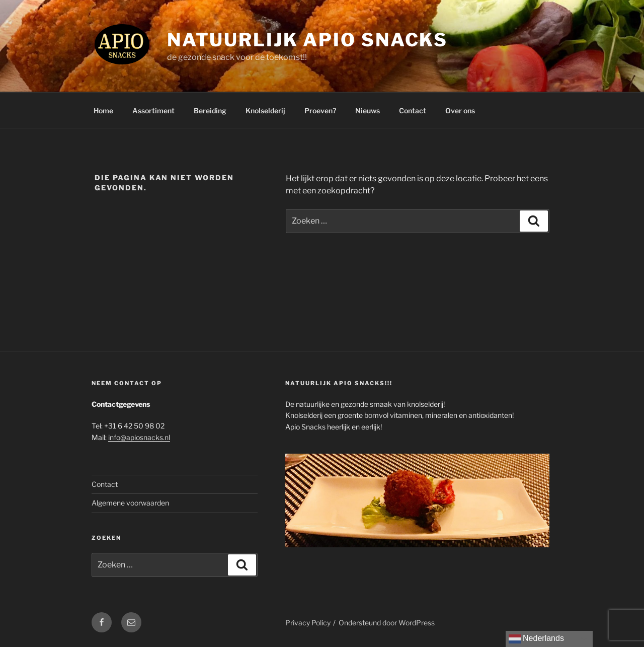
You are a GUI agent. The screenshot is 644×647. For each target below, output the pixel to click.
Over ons (460, 111)
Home (103, 111)
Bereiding (210, 111)
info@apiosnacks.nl (139, 437)
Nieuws (368, 111)
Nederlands (536, 639)
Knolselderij (265, 111)
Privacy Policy (308, 623)
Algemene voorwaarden (130, 503)
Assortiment (153, 111)
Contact (413, 111)
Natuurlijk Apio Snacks (307, 40)
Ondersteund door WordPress (387, 623)
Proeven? (320, 111)
